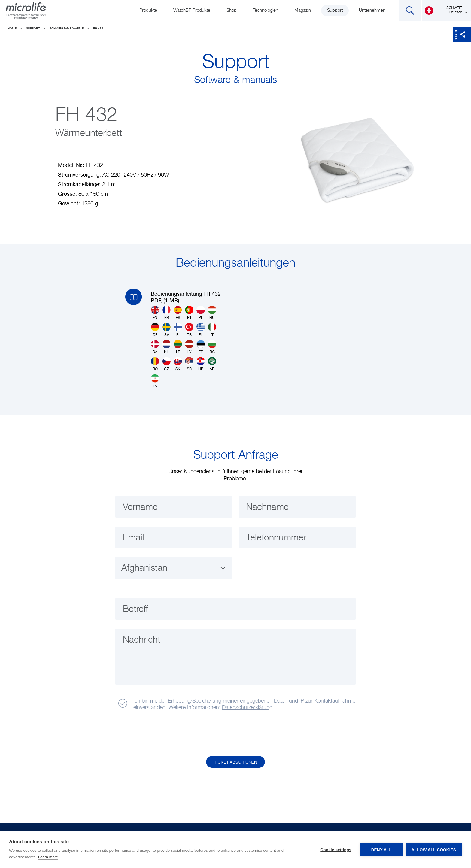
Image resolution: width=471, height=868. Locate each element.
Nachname (267, 507)
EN (155, 313)
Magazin (303, 10)
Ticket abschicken (235, 762)
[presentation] (161, 734)
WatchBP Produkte (192, 10)
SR (189, 364)
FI (178, 330)
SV (166, 330)
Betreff (135, 609)
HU (212, 313)
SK (178, 364)
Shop (232, 10)
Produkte (148, 10)
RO (155, 364)
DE (155, 330)
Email (134, 538)
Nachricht (142, 640)
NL (166, 347)
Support (335, 10)
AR (212, 364)
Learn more (48, 857)
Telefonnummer (276, 538)
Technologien (266, 10)
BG (212, 347)
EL (201, 330)
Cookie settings (336, 850)
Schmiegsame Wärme (67, 29)
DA (155, 347)
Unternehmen (372, 10)
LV (189, 347)
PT (189, 313)
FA (155, 381)
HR (201, 364)
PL (201, 313)
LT (178, 347)
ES (178, 313)
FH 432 (98, 29)
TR (189, 330)
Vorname (140, 507)
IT (212, 330)
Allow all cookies (434, 850)
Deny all (381, 850)
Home (12, 29)
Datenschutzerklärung (247, 708)
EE (201, 347)
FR (166, 313)
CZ (166, 364)
